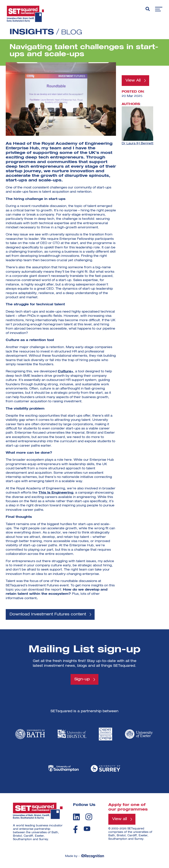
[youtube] (87, 830)
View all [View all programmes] (120, 820)
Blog (73, 32)
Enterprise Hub (23, 148)
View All (134, 81)
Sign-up (82, 680)
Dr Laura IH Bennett (138, 144)
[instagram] (89, 818)
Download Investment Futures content (52, 615)
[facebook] (75, 830)
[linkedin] (76, 818)
